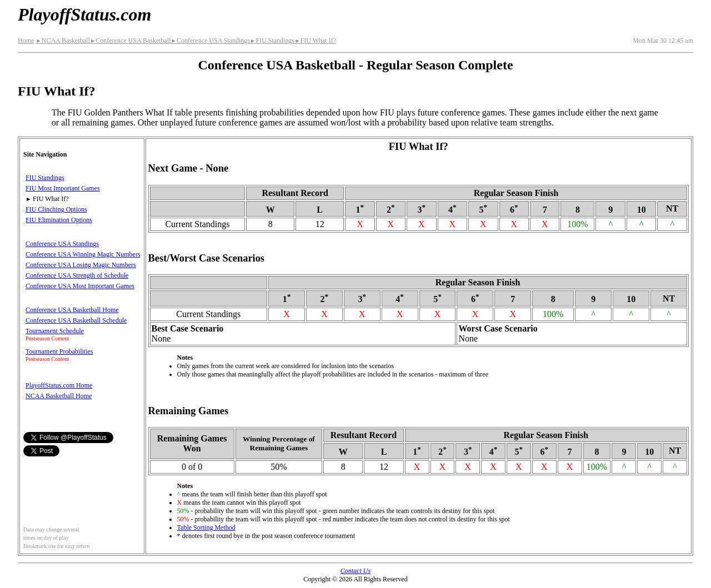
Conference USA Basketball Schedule (76, 320)
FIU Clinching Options (56, 209)
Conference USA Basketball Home (72, 310)
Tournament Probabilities (59, 351)
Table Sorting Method (206, 527)
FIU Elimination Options (59, 220)
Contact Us (355, 571)
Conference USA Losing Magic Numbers (81, 265)
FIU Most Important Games (63, 188)
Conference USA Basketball (131, 41)
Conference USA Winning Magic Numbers (83, 254)
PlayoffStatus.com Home (59, 385)
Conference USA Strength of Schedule (77, 275)
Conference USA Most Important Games (80, 286)
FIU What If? (315, 41)
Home (26, 41)
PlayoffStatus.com (84, 14)
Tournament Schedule (55, 331)
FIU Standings (272, 41)
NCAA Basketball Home (59, 396)
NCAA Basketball (62, 41)
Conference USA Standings (211, 41)
